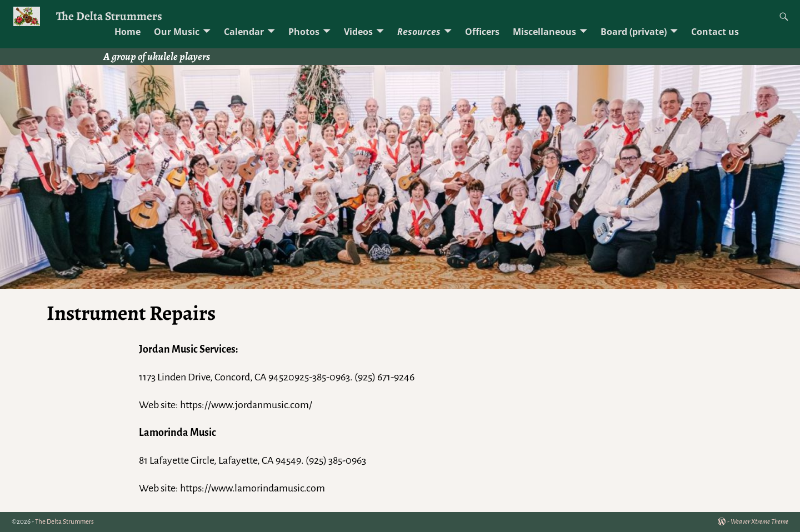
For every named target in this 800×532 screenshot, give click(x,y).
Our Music (177, 32)
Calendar (244, 32)
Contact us (715, 32)
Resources (419, 32)
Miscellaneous (544, 32)
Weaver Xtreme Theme (759, 522)
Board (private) (634, 32)
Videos (358, 32)
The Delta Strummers (109, 16)
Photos (304, 32)
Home (127, 32)
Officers (482, 32)
